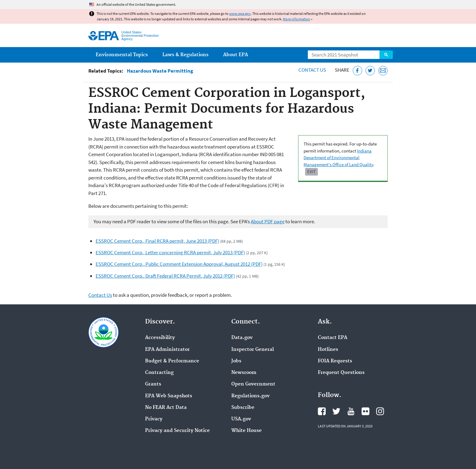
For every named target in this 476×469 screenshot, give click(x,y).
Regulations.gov (250, 396)
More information (297, 19)
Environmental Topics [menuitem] (122, 55)
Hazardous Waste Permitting (160, 71)
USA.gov (241, 419)
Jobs (236, 361)
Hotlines (328, 350)
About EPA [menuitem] (236, 55)
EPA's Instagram (380, 411)
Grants (153, 384)
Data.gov (242, 338)
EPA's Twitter (336, 411)
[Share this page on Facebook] (357, 71)
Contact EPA (333, 338)
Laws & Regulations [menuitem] (185, 55)
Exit (311, 171)
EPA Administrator (167, 350)
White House (246, 431)
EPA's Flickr (365, 411)
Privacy (154, 419)
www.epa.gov (240, 14)
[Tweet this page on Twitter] (370, 71)
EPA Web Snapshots (169, 396)
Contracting (159, 373)
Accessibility (160, 338)
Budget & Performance (172, 361)
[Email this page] (383, 71)
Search (386, 55)
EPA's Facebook (322, 411)
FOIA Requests (335, 361)
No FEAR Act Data (166, 408)
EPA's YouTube (351, 411)
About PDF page (268, 221)
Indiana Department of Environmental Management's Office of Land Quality (338, 158)
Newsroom (244, 373)
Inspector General (253, 350)
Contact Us (312, 70)
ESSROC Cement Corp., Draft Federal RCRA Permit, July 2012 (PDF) (165, 276)
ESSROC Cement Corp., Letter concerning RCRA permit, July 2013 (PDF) (170, 252)
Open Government (253, 384)
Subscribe (243, 408)
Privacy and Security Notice (177, 431)
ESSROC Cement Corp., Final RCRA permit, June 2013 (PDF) (157, 241)
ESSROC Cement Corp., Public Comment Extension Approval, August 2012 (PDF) (179, 264)
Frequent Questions (341, 373)
